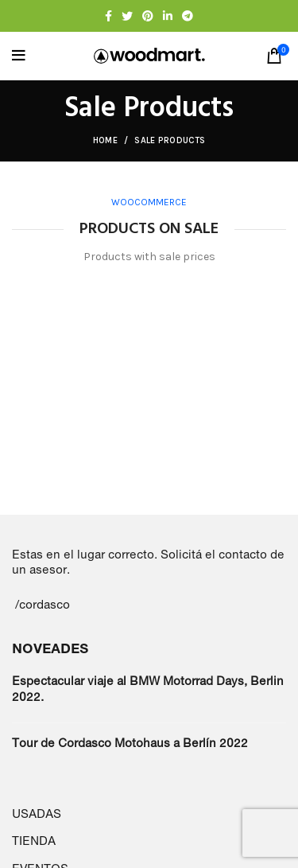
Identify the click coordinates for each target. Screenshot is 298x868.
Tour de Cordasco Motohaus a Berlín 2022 (130, 743)
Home (105, 140)
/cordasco (43, 604)
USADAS (37, 814)
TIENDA (34, 841)
